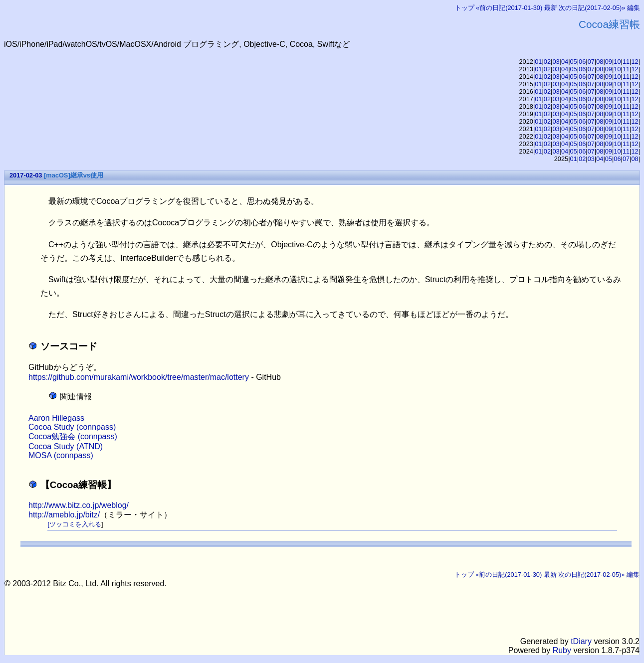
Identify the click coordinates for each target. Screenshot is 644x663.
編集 (634, 8)
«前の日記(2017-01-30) (509, 8)
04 (565, 62)
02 (547, 62)
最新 (551, 8)
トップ (465, 8)
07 (591, 62)
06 (582, 62)
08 (600, 62)
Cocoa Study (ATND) (66, 446)
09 (609, 62)
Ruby (562, 650)
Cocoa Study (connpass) (72, 427)
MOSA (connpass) (61, 455)
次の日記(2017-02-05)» (592, 8)
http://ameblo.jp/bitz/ (64, 515)
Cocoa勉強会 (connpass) (73, 436)
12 (635, 62)
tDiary (581, 641)
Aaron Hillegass (56, 418)
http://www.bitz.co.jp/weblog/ (79, 505)
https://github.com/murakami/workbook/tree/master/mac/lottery (139, 377)
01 (538, 62)
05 (574, 62)
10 (617, 62)
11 (626, 62)
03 (556, 62)
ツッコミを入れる (75, 524)
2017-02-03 (26, 175)
